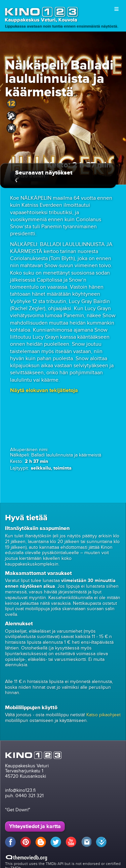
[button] (44, 390)
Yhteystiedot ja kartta (35, 826)
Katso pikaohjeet (103, 715)
